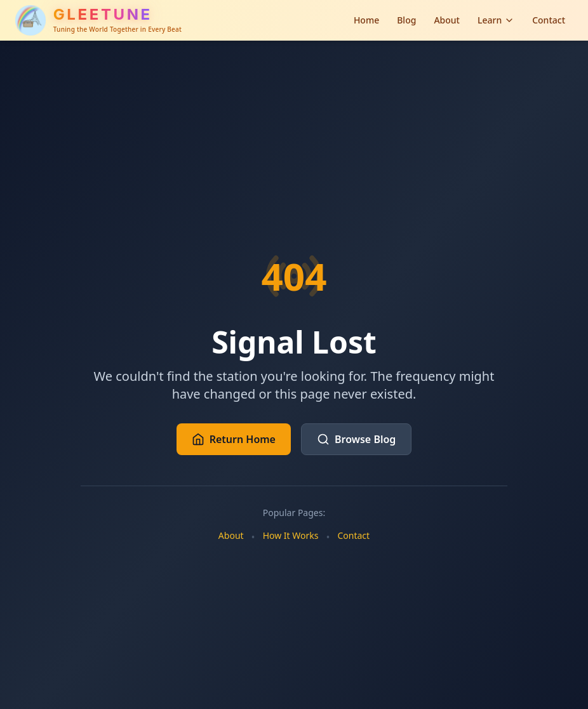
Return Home (234, 439)
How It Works (291, 535)
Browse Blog (356, 439)
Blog (406, 20)
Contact (549, 20)
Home (366, 20)
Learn (496, 20)
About (447, 20)
